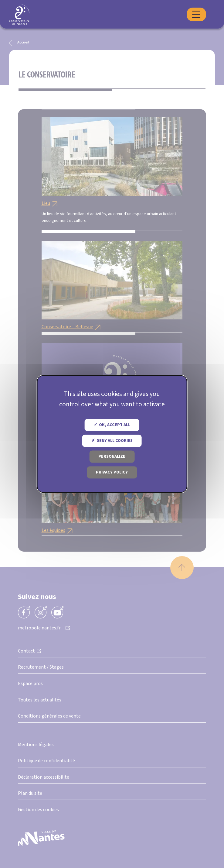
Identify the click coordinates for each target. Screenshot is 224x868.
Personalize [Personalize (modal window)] (112, 457)
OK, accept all (112, 425)
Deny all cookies (112, 441)
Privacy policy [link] (112, 473)
